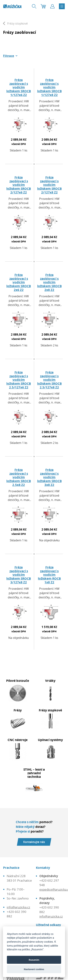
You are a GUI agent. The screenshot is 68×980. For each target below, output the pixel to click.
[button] (10, 56)
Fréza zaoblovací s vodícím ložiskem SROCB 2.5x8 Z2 (19, 477)
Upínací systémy (50, 740)
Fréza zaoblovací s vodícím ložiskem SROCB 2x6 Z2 (19, 282)
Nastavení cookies (34, 969)
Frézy (18, 710)
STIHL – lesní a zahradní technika (34, 773)
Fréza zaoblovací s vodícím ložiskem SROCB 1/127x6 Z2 (19, 87)
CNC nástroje (18, 740)
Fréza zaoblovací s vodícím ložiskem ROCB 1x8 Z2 (49, 575)
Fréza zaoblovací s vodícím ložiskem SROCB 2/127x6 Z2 (19, 185)
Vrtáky (50, 681)
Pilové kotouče (18, 681)
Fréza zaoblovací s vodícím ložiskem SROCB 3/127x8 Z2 (19, 575)
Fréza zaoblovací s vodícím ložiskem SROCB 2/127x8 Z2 (49, 185)
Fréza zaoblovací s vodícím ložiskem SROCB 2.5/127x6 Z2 (19, 380)
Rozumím (34, 960)
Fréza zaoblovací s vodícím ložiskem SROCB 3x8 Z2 (49, 477)
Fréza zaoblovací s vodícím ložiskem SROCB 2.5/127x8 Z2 (49, 380)
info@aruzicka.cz (18, 907)
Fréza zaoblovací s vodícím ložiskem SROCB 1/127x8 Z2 (49, 87)
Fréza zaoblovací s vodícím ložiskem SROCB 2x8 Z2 (49, 282)
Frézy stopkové (50, 710)
